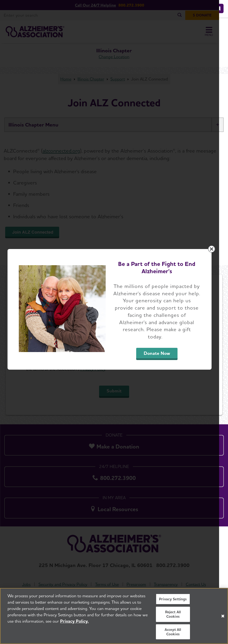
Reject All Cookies (173, 614)
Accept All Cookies (173, 632)
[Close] (223, 616)
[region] (114, 616)
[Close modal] (220, 264)
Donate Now (163, 363)
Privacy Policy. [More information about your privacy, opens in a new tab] (74, 621)
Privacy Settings (173, 599)
